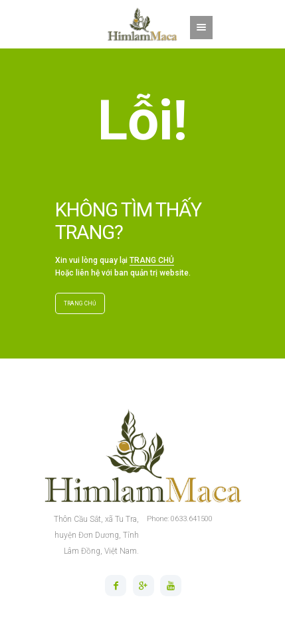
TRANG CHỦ (152, 260)
